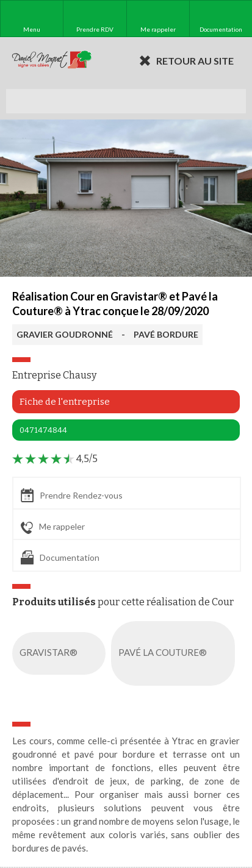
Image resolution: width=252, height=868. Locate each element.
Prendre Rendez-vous (72, 495)
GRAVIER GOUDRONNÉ (65, 334)
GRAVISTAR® (61, 653)
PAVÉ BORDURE (166, 334)
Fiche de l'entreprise (65, 402)
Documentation (60, 557)
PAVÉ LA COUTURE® (175, 653)
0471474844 (43, 430)
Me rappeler (53, 527)
